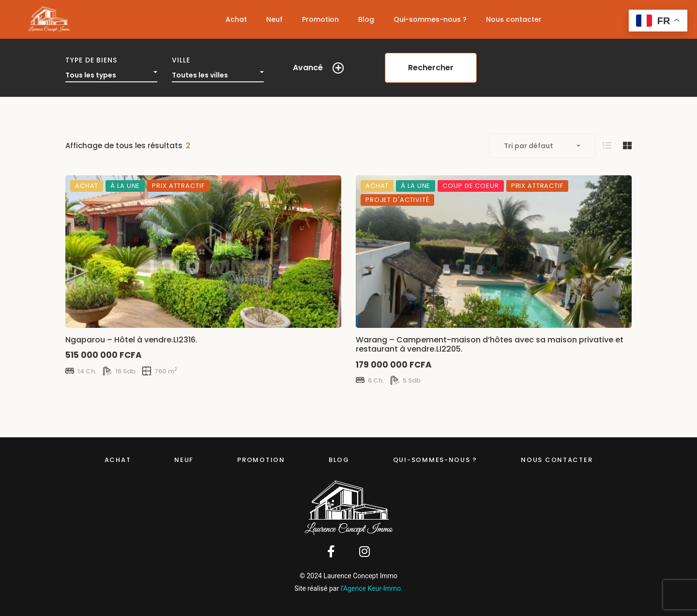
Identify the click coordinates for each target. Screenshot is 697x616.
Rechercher (431, 68)
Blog (339, 460)
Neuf (184, 460)
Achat (118, 460)
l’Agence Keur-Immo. (372, 588)
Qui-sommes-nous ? (435, 460)
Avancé (308, 68)
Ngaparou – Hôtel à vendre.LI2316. (131, 340)
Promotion (261, 460)
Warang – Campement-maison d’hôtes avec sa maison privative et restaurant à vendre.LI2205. (490, 344)
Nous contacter (557, 460)
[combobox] (111, 73)
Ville (181, 60)
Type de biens (91, 60)
